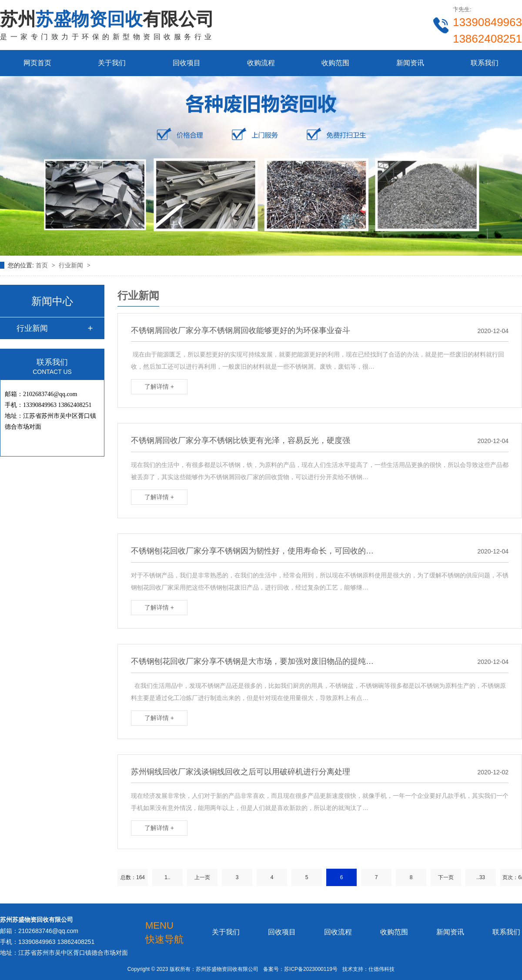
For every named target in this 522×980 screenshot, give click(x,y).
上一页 (202, 877)
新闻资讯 (410, 63)
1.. (167, 877)
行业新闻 (72, 265)
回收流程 (338, 932)
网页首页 (37, 63)
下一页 (446, 877)
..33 (481, 877)
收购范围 (335, 63)
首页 (43, 265)
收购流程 (261, 63)
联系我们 (485, 63)
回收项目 (187, 63)
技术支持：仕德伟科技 (368, 969)
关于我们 (112, 63)
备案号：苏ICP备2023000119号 (300, 969)
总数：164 (133, 877)
